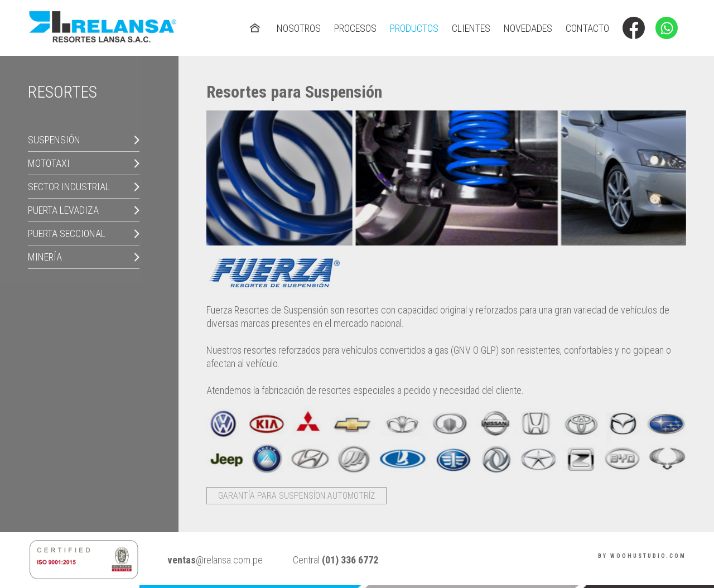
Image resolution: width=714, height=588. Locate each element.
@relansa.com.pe (215, 560)
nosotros (299, 28)
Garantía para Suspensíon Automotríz (296, 496)
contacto (587, 28)
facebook (634, 21)
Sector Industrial (69, 187)
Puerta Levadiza (63, 210)
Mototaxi (49, 163)
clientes (471, 28)
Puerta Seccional (67, 233)
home (256, 21)
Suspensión (54, 140)
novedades (528, 28)
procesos (355, 28)
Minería (45, 257)
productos (414, 28)
